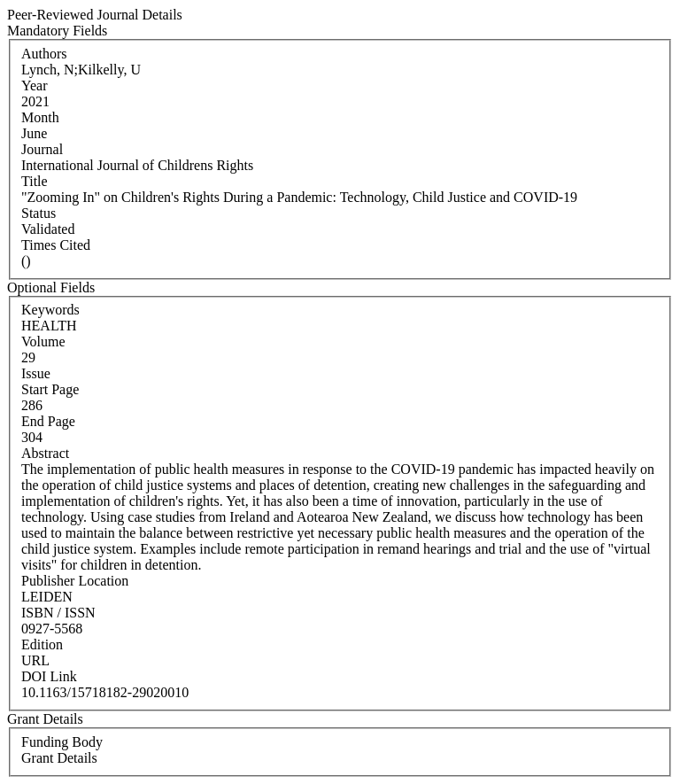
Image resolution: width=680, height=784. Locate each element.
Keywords (50, 310)
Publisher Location (75, 581)
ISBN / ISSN (58, 613)
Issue (36, 373)
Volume (43, 342)
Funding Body (62, 742)
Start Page (50, 389)
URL (35, 660)
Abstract (45, 453)
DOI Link (49, 676)
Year (34, 85)
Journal (42, 149)
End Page (48, 421)
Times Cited (56, 245)
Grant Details (59, 758)
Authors (44, 54)
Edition (42, 644)
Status (39, 213)
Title (35, 181)
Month (40, 117)
